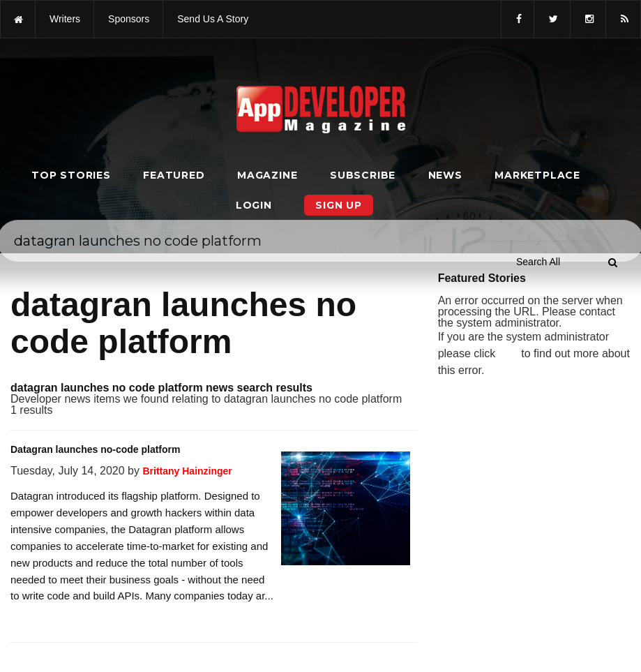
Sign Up (339, 205)
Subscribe (363, 175)
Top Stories (71, 175)
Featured (174, 175)
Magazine (267, 175)
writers (65, 19)
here (508, 354)
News (445, 175)
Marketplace (537, 175)
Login (254, 205)
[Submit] (612, 262)
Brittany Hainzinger (187, 471)
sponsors (129, 19)
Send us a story (213, 19)
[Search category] (538, 262)
